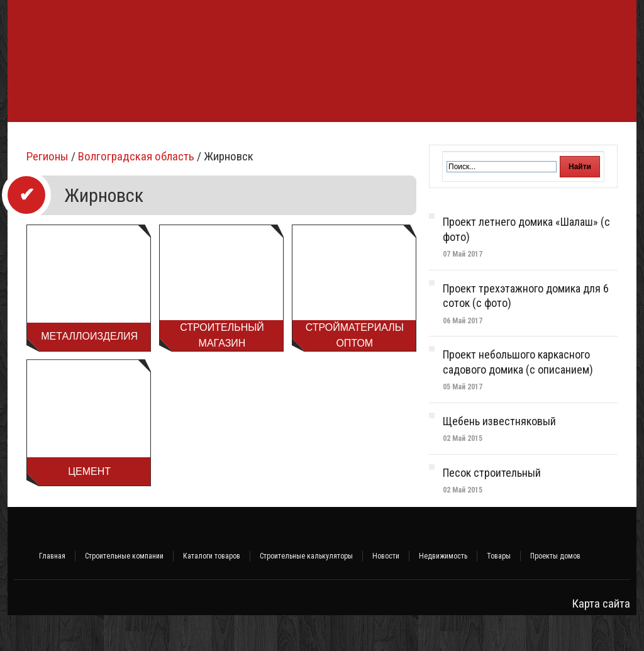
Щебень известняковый (499, 457)
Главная (52, 592)
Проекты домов (555, 592)
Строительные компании (124, 592)
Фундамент (40, 140)
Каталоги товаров (212, 592)
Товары (499, 592)
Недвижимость (443, 592)
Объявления (567, 140)
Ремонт (406, 140)
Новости (386, 592)
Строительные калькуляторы (306, 592)
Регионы (47, 192)
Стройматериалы (196, 140)
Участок (509, 140)
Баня (258, 140)
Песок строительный (492, 509)
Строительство (112, 140)
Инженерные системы (329, 140)
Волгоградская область (136, 192)
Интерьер (456, 140)
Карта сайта (601, 639)
